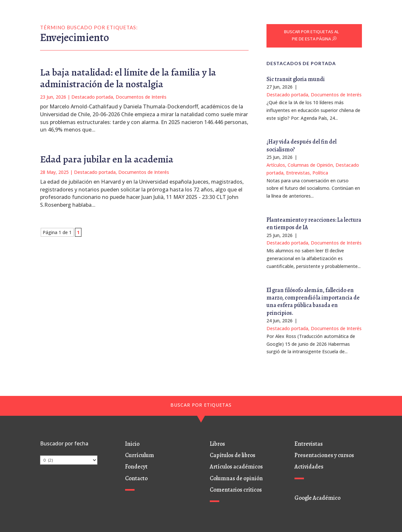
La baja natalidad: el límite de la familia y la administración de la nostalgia (128, 78)
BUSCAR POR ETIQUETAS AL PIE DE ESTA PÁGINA (311, 35)
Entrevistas (298, 173)
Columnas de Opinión (310, 165)
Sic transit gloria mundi (296, 79)
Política (320, 173)
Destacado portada (92, 97)
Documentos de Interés (141, 97)
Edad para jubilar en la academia (107, 159)
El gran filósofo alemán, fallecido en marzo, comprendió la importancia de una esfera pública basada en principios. (313, 301)
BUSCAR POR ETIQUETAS (201, 405)
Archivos (49, 451)
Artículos (276, 165)
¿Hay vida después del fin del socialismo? (301, 145)
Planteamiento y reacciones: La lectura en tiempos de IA (314, 224)
